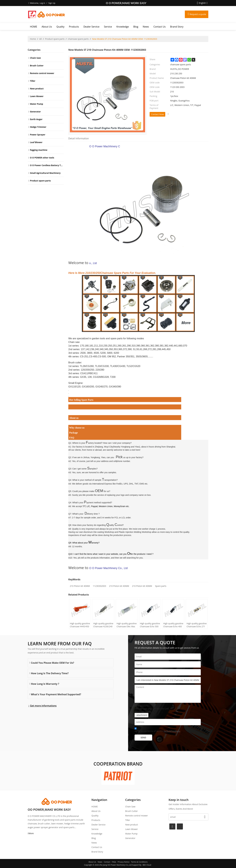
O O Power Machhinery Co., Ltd (146, 205)
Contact (107, 862)
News (146, 27)
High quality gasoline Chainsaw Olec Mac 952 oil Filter (126, 625)
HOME (34, 27)
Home (33, 39)
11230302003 (99, 586)
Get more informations (43, 706)
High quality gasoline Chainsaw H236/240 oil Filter (102, 625)
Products (74, 27)
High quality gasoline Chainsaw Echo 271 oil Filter (196, 625)
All (40, 39)
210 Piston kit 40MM (80, 586)
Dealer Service (91, 27)
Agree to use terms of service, (157, 730)
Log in (42, 3)
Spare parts (161, 586)
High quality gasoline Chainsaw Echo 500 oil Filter (149, 625)
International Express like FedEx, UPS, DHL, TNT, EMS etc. (120, 484)
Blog (136, 27)
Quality (60, 27)
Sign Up (52, 3)
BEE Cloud (147, 865)
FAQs (114, 862)
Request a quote (197, 14)
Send (143, 737)
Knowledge (123, 27)
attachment (141, 715)
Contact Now (157, 114)
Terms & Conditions (172, 731)
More (31, 833)
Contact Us (159, 27)
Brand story (177, 27)
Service (108, 27)
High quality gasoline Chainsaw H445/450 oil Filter (79, 625)
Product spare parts (55, 39)
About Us (47, 27)
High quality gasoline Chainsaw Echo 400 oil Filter (172, 625)
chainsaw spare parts (78, 39)
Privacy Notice (124, 862)
